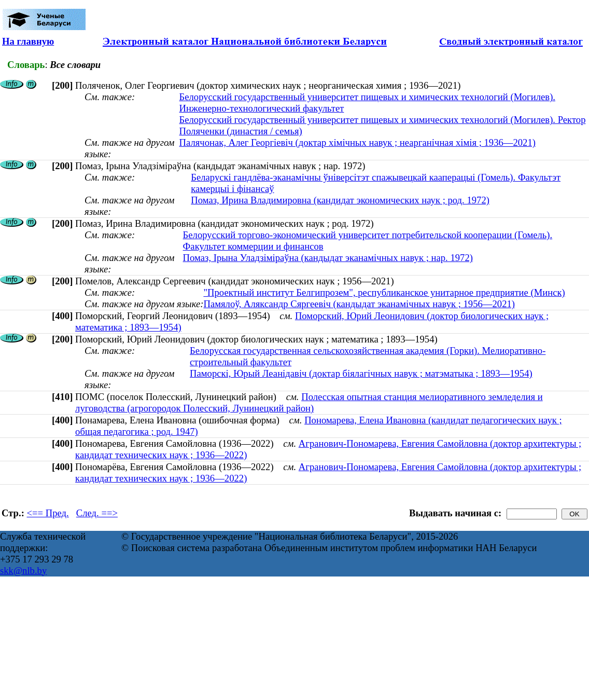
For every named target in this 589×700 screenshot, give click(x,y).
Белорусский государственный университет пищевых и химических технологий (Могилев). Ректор (383, 120)
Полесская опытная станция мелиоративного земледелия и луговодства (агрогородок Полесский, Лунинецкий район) (309, 402)
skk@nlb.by (23, 571)
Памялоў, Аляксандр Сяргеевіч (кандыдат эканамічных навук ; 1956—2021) (359, 304)
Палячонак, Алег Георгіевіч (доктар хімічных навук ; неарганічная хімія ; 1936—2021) (357, 142)
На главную (28, 41)
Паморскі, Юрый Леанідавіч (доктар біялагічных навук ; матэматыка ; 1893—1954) (361, 373)
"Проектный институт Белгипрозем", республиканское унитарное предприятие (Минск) (384, 292)
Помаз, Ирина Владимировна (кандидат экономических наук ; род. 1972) (340, 200)
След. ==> (97, 513)
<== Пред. (48, 513)
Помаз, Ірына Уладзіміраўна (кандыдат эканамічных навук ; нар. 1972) (328, 258)
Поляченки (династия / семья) (241, 131)
